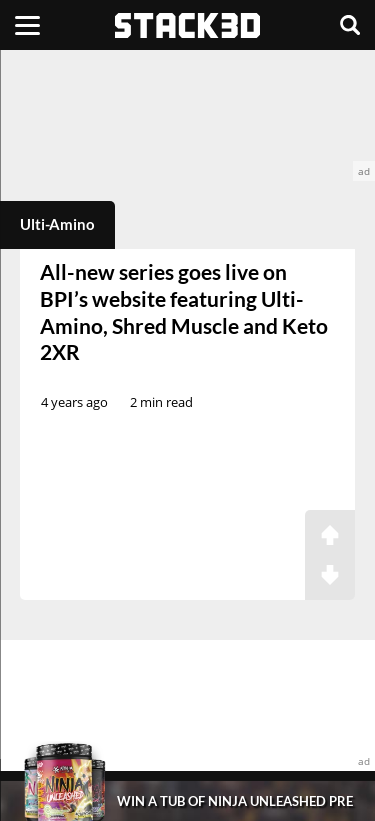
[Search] (350, 25)
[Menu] (27, 25)
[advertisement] (187, 115)
